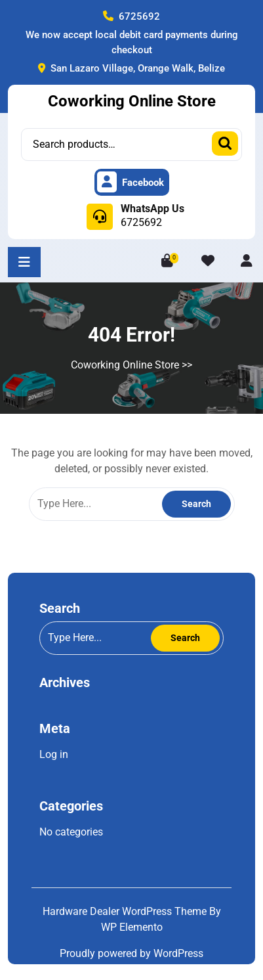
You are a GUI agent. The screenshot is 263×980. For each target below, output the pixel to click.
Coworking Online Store (132, 101)
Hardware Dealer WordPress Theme (126, 911)
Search (225, 144)
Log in (54, 754)
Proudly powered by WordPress (131, 953)
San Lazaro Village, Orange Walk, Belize (131, 68)
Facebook (131, 183)
